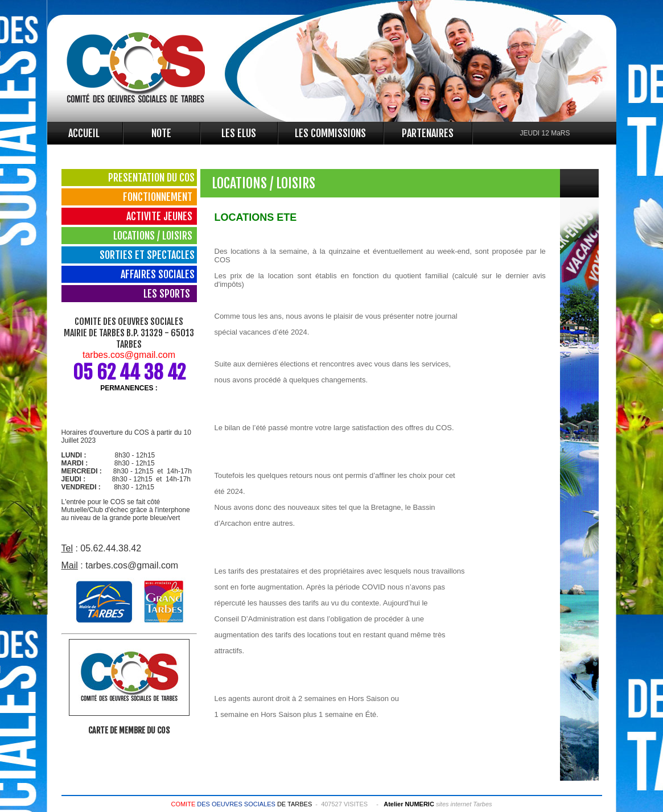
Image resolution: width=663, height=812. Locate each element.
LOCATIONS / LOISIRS (154, 236)
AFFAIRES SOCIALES (158, 274)
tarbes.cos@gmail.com (129, 355)
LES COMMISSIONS (330, 133)
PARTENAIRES (428, 133)
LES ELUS (239, 133)
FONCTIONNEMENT (159, 197)
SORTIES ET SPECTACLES (147, 255)
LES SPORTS (169, 294)
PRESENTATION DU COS (151, 178)
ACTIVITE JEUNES (160, 216)
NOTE (161, 133)
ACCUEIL (84, 133)
